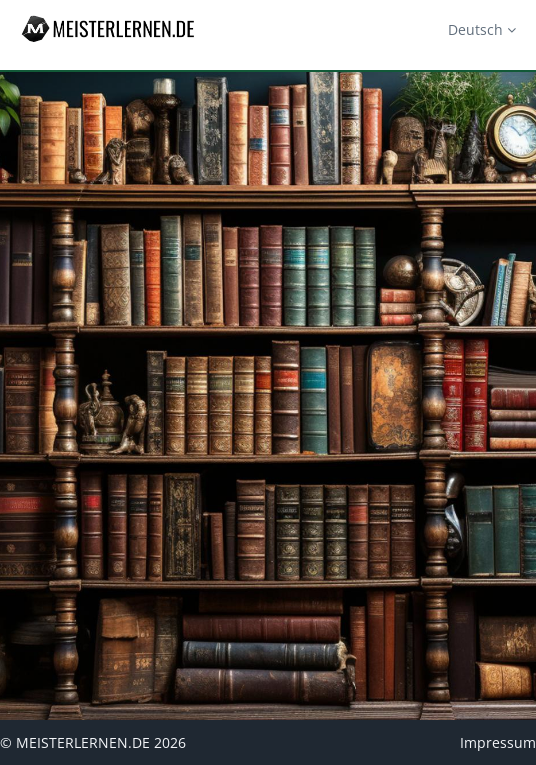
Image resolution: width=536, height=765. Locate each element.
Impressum (498, 742)
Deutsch (482, 29)
